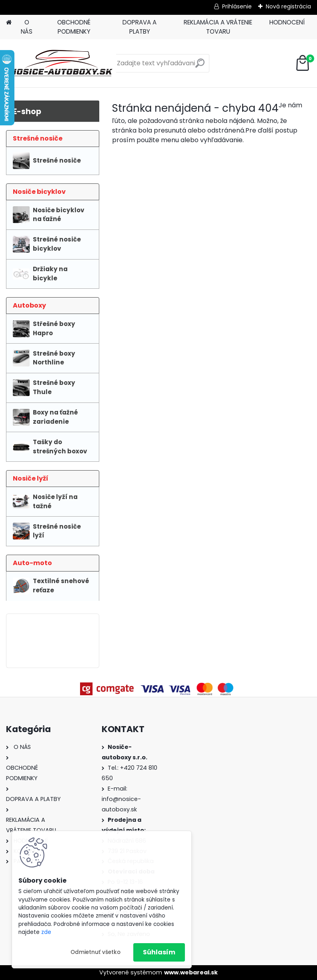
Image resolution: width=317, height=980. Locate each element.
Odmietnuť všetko (95, 952)
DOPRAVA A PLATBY (139, 27)
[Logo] (61, 63)
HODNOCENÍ (287, 22)
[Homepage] (9, 23)
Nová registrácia (288, 6)
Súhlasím (159, 952)
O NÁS (27, 27)
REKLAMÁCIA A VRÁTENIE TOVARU (218, 27)
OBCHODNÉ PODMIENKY (74, 27)
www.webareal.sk (191, 972)
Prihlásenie (237, 6)
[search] (200, 66)
